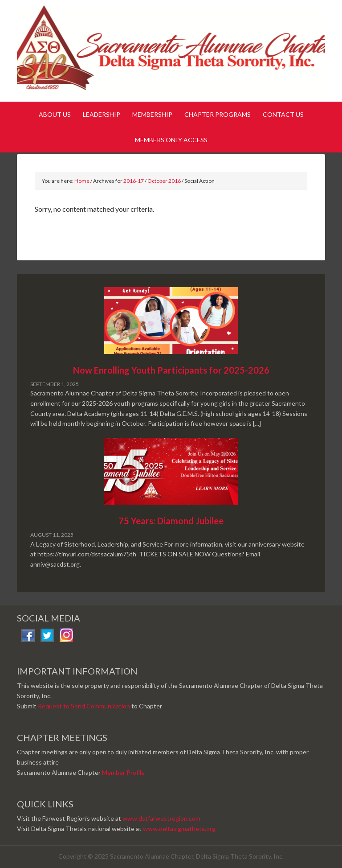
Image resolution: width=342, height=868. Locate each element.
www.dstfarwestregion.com (161, 818)
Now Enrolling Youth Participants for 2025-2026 (171, 370)
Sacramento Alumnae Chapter (171, 53)
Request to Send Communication (84, 706)
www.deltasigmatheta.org (179, 829)
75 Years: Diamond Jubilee (171, 521)
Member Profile (123, 772)
